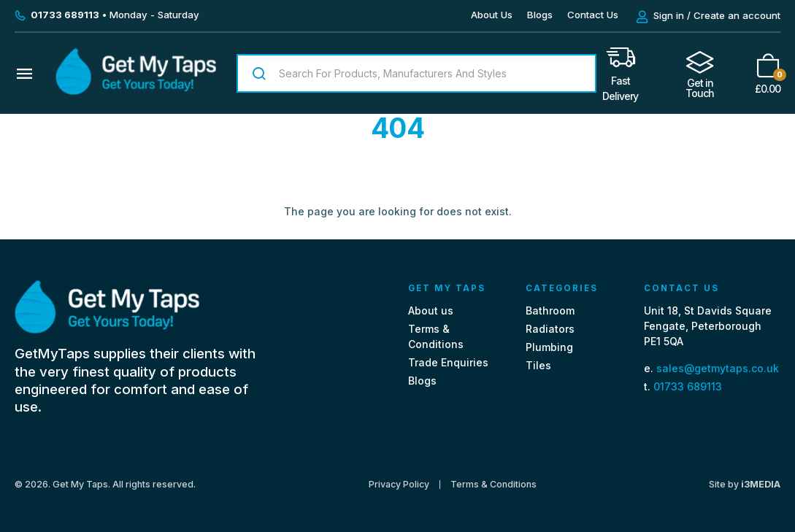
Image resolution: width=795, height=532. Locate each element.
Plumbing (549, 347)
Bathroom (550, 311)
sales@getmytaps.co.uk (718, 368)
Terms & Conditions (493, 485)
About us (431, 311)
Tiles (538, 365)
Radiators (550, 329)
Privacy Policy (399, 485)
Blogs (540, 15)
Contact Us (593, 15)
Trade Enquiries (448, 362)
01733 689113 (688, 386)
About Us (492, 15)
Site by (745, 484)
